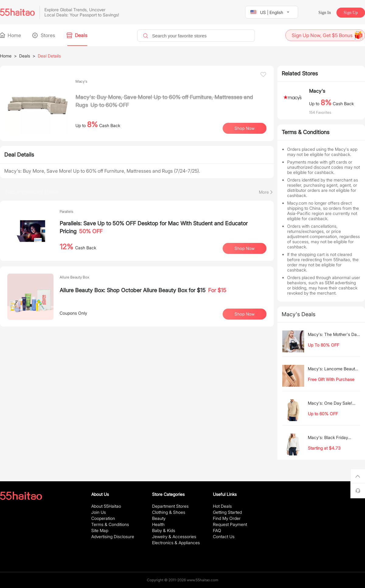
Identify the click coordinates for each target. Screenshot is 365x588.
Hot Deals (222, 506)
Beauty (159, 518)
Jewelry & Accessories (174, 536)
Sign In (325, 13)
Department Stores (170, 506)
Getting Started (227, 512)
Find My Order (227, 518)
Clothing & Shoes (169, 512)
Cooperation (103, 518)
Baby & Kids (164, 530)
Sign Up (351, 13)
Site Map (100, 530)
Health (158, 524)
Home (10, 35)
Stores (44, 35)
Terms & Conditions (110, 524)
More (264, 192)
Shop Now (245, 128)
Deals (77, 35)
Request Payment (230, 524)
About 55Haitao (106, 506)
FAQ (217, 530)
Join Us (99, 512)
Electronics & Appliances (176, 543)
